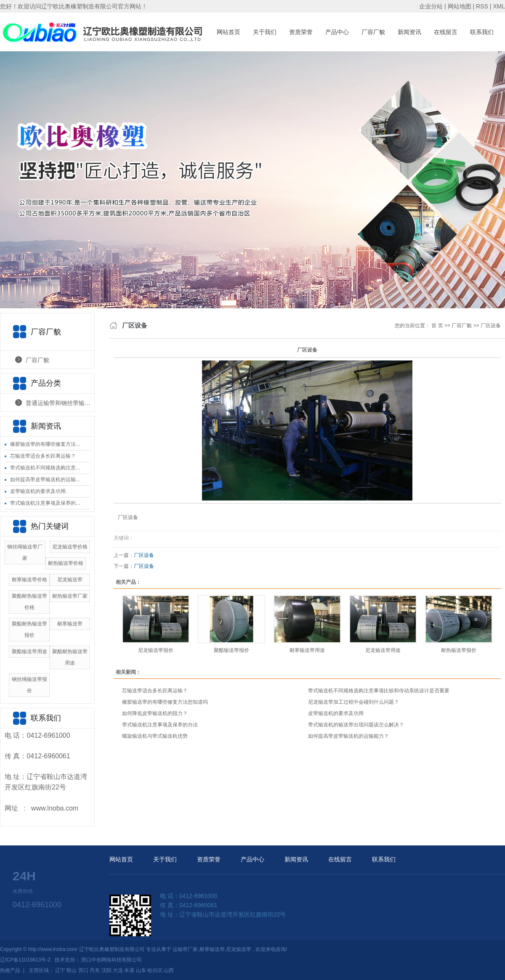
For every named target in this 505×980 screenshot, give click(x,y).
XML (499, 6)
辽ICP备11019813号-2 (25, 960)
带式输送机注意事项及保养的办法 (160, 725)
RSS (482, 6)
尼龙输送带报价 (156, 650)
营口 (83, 970)
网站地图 (460, 6)
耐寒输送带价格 (29, 580)
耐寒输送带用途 (307, 650)
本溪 (129, 970)
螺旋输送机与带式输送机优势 (155, 736)
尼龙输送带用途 (383, 650)
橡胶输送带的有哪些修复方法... (45, 444)
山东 (141, 970)
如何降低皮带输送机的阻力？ (155, 713)
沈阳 (106, 970)
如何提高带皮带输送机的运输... (45, 479)
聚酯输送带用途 (29, 652)
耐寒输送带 (70, 624)
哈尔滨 (155, 970)
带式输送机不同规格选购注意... (45, 468)
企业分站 (431, 6)
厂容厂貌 (373, 32)
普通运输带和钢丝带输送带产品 (60, 403)
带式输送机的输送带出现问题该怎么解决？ (356, 725)
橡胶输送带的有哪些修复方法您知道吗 (165, 702)
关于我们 (265, 32)
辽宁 (60, 970)
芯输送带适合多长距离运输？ (43, 456)
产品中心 (337, 32)
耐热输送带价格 (66, 563)
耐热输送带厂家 (70, 596)
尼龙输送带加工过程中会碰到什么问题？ (353, 702)
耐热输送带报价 (459, 650)
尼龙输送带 (70, 580)
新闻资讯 (409, 32)
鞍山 (72, 970)
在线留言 (446, 32)
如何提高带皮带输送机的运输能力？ (348, 736)
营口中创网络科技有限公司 (112, 960)
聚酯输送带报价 (231, 650)
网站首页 (229, 32)
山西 (169, 970)
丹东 (95, 970)
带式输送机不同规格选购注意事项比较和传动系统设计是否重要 (379, 691)
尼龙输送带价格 (70, 547)
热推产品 (10, 970)
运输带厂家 (185, 949)
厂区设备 (491, 326)
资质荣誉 (301, 32)
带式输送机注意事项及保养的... (45, 503)
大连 (118, 970)
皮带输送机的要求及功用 (38, 491)
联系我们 (482, 32)
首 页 (437, 326)
